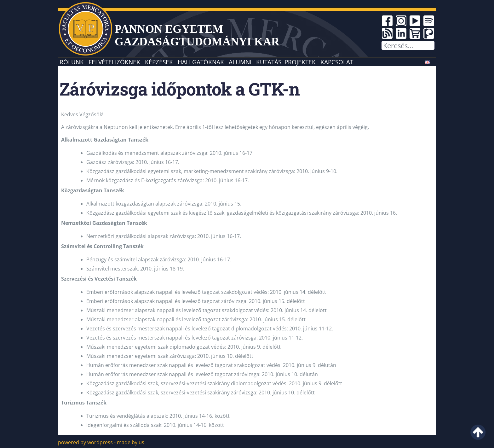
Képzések (159, 62)
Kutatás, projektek (286, 62)
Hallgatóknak (201, 62)
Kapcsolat (337, 62)
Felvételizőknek (114, 62)
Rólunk (72, 62)
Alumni (240, 62)
